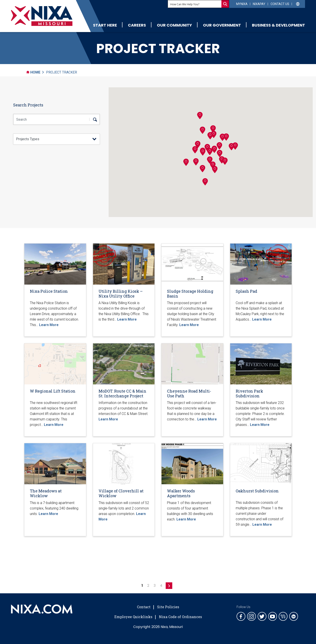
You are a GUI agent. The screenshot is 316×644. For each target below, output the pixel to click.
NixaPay (259, 4)
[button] (207, 148)
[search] (93, 119)
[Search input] (195, 4)
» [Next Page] (169, 586)
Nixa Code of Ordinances (180, 617)
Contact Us (280, 4)
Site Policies (168, 607)
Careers (137, 25)
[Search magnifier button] (225, 4)
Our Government (222, 25)
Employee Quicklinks (133, 617)
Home (33, 72)
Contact (144, 607)
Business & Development (278, 25)
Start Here (105, 25)
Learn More (49, 325)
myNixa (242, 4)
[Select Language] (298, 4)
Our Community (174, 25)
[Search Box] (57, 119)
